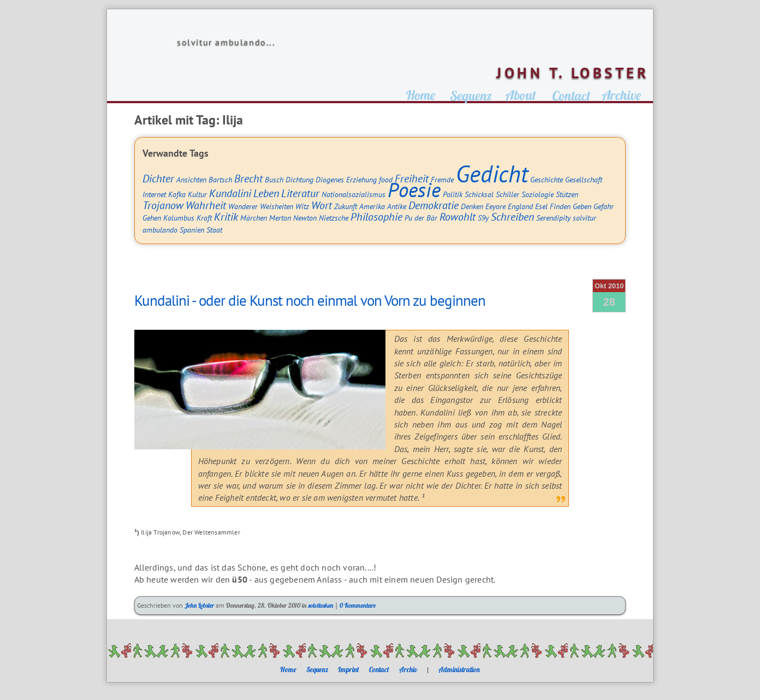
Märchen (254, 218)
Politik (453, 194)
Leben (266, 193)
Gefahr (604, 206)
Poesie (414, 189)
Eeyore (495, 206)
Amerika (372, 206)
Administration (459, 669)
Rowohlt (458, 216)
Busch (274, 179)
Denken (472, 206)
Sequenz (317, 669)
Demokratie (434, 205)
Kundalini (230, 193)
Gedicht (492, 174)
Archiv (408, 669)
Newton (305, 218)
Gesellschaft (584, 179)
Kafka (177, 194)
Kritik (226, 216)
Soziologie (538, 194)
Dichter (158, 178)
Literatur (300, 193)
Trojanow (163, 205)
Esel (541, 206)
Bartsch (220, 179)
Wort (322, 205)
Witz (302, 206)
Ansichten (191, 179)
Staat (214, 230)
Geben (582, 206)
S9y (483, 218)
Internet (154, 194)
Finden (560, 206)
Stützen (567, 194)
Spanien (192, 230)
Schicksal (479, 194)
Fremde (442, 179)
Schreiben (512, 216)
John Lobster (199, 605)
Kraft (204, 218)
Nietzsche (334, 218)
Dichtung (299, 179)
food (386, 179)
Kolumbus (179, 218)
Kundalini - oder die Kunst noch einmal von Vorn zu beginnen (310, 300)
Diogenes (330, 179)
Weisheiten (277, 206)
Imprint (349, 669)
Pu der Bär (421, 218)
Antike (397, 206)
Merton (280, 218)
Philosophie (376, 216)
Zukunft (346, 206)
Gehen (152, 218)
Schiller (507, 194)
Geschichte (547, 179)
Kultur (197, 194)
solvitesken (320, 605)
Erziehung (361, 179)
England (520, 206)
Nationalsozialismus (354, 194)
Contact (379, 669)
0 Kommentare (358, 605)
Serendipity (553, 218)
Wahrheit (206, 205)
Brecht (248, 178)
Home (288, 669)
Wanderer (243, 206)
